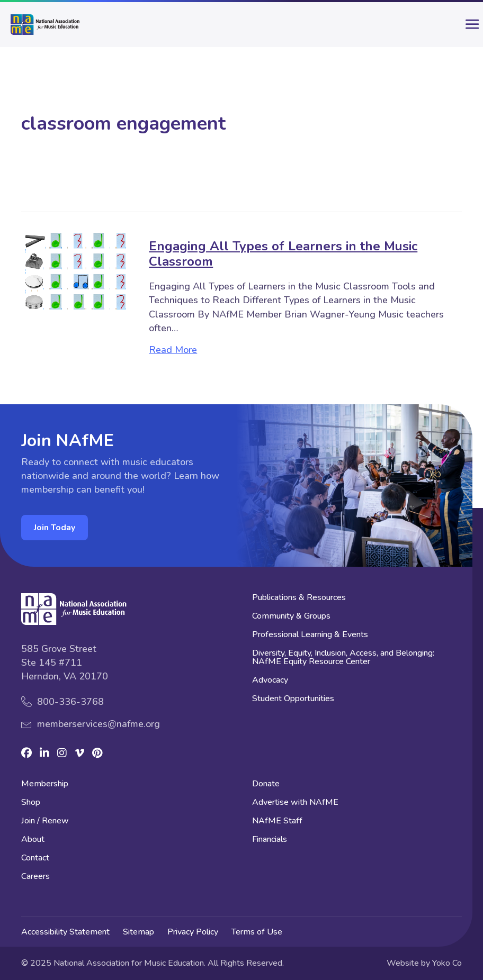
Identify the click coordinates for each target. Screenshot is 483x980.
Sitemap (138, 932)
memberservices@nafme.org (99, 724)
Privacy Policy (193, 932)
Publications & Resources (299, 598)
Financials (270, 840)
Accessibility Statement (65, 932)
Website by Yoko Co (424, 963)
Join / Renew (45, 822)
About (33, 840)
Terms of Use (257, 932)
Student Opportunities (293, 699)
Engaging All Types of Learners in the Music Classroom (283, 254)
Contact (35, 859)
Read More (173, 350)
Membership (45, 784)
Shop (31, 803)
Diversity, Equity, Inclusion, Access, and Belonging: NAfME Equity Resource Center (343, 658)
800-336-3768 (70, 702)
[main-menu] (464, 29)
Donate (266, 784)
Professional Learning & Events (310, 635)
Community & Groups (291, 617)
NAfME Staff (277, 822)
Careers (35, 877)
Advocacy (270, 681)
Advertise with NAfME (295, 803)
